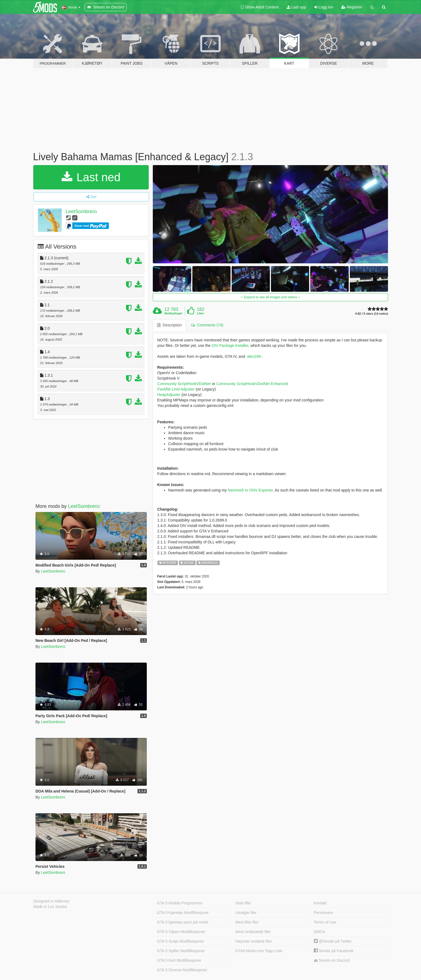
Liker (200, 313)
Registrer (352, 7)
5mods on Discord (332, 960)
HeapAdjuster (169, 395)
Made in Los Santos (50, 907)
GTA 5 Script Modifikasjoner (180, 941)
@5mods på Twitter (333, 941)
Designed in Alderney (51, 901)
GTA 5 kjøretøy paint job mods (183, 922)
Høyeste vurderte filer (254, 941)
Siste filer (243, 903)
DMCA (319, 932)
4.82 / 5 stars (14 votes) (372, 314)
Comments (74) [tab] (207, 325)
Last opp (296, 7)
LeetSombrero (81, 212)
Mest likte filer (247, 922)
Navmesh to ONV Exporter (250, 490)
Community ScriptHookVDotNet (184, 384)
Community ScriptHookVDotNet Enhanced (252, 384)
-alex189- (254, 356)
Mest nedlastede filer (253, 932)
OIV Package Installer (230, 345)
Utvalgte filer (246, 913)
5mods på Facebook (334, 951)
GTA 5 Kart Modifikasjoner (179, 960)
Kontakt (320, 903)
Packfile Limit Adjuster (176, 389)
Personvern (324, 913)
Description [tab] (169, 325)
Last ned (91, 177)
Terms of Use (325, 922)
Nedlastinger (174, 313)
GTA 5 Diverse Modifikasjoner (182, 970)
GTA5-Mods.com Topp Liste (259, 951)
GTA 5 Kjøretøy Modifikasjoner (183, 913)
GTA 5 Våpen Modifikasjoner (181, 932)
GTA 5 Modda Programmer (180, 903)
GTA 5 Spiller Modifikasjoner (181, 951)
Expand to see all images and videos (270, 297)
